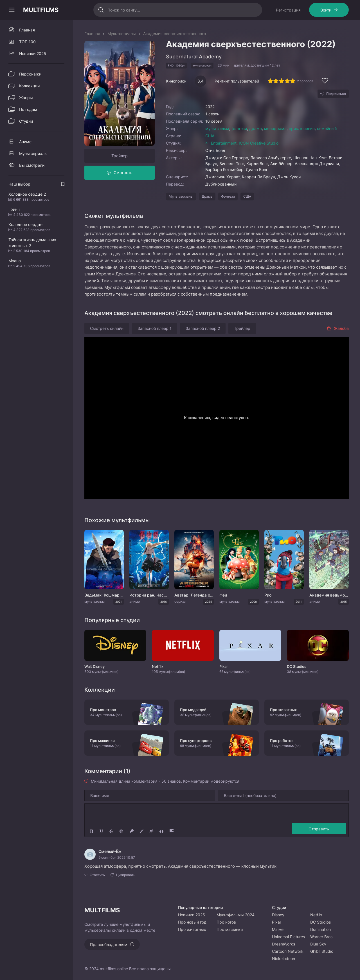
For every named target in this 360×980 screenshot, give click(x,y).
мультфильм (217, 128)
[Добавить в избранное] (325, 82)
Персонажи (30, 74)
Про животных (192, 929)
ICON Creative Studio (259, 143)
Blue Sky (318, 944)
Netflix (316, 915)
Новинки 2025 (33, 53)
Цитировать (126, 875)
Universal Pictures (288, 937)
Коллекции (29, 86)
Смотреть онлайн (107, 328)
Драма (207, 196)
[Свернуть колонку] (12, 10)
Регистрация (288, 10)
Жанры (26, 98)
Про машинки (230, 929)
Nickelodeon (283, 959)
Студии (26, 121)
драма (256, 128)
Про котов (226, 922)
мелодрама (275, 128)
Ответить (97, 875)
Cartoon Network (288, 951)
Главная (27, 30)
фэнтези (239, 128)
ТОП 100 (27, 42)
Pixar (277, 922)
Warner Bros (321, 937)
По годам (28, 109)
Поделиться (336, 94)
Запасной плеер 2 (203, 328)
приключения (302, 128)
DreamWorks (283, 944)
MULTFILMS (41, 10)
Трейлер (120, 156)
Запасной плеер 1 (155, 328)
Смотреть (123, 173)
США (210, 136)
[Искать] (101, 10)
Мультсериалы (181, 196)
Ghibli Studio (322, 951)
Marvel (278, 929)
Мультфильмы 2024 (236, 915)
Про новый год (192, 922)
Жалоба (338, 328)
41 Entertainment (221, 143)
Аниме (25, 142)
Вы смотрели (32, 165)
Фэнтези (228, 196)
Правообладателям (109, 944)
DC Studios (320, 922)
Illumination (320, 929)
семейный (327, 128)
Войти (326, 10)
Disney (278, 915)
